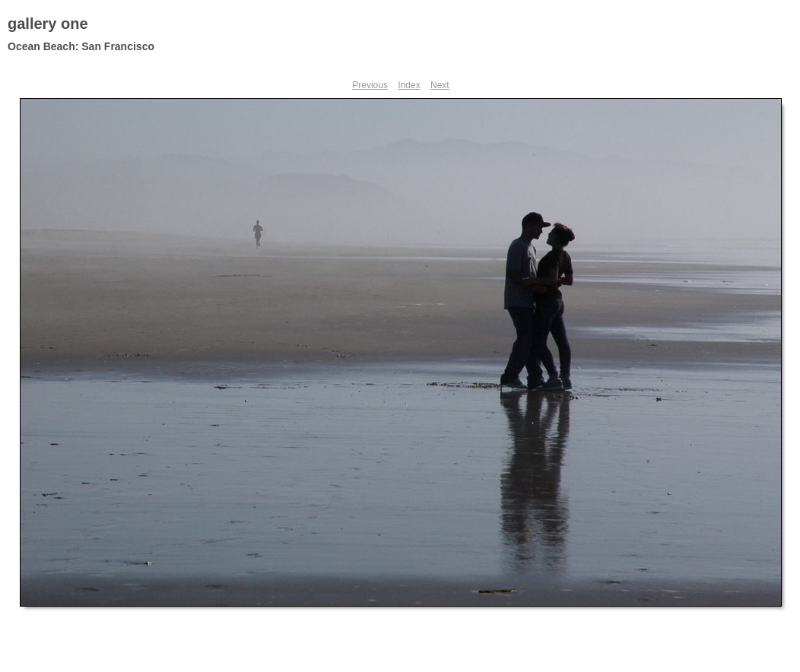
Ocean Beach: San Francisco (81, 46)
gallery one (48, 24)
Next (440, 85)
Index (409, 85)
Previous (370, 85)
